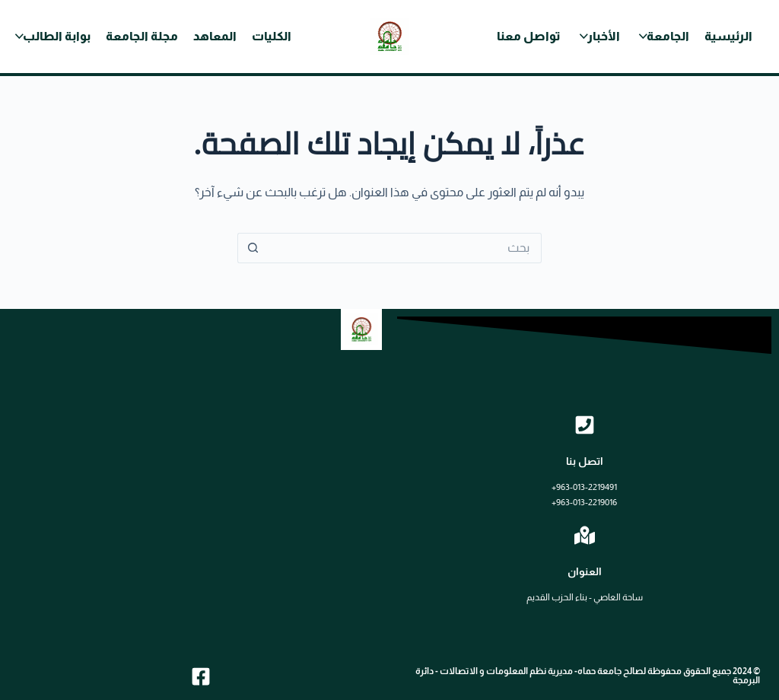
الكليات (272, 36)
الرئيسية (728, 36)
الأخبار (604, 36)
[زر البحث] (253, 248)
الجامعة (668, 36)
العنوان (585, 571)
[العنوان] (585, 535)
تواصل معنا (529, 36)
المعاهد (215, 36)
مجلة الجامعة (142, 36)
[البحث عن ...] (405, 248)
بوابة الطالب (57, 36)
